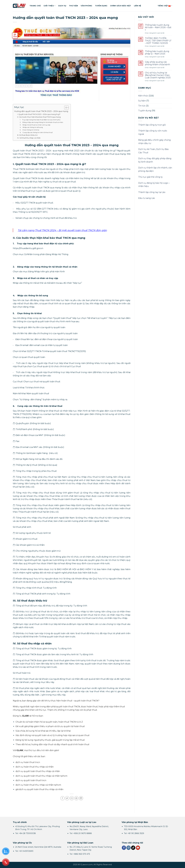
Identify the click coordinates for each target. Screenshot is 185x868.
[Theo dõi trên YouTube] (138, 848)
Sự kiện (142, 101)
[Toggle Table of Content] (65, 108)
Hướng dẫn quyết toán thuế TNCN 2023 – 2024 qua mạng (41, 111)
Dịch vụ (62, 6)
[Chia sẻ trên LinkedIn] (81, 798)
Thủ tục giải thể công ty (150, 177)
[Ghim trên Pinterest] (76, 798)
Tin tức (142, 106)
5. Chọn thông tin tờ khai (29, 130)
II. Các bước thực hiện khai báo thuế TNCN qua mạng (39, 117)
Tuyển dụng (101, 6)
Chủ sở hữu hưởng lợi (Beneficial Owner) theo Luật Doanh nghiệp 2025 (158, 75)
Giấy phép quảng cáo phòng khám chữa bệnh (157, 63)
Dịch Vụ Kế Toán (147, 149)
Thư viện (73, 6)
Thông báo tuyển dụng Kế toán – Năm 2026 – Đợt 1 (158, 27)
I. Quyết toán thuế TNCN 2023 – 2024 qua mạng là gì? (39, 114)
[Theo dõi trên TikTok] (133, 848)
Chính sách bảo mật (121, 6)
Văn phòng (86, 6)
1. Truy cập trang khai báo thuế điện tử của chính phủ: (40, 120)
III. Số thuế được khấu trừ (27, 135)
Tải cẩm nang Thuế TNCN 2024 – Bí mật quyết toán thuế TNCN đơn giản (62, 230)
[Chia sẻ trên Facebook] (63, 798)
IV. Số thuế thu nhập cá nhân (29, 138)
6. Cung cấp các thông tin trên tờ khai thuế (36, 132)
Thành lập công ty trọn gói (152, 125)
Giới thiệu (50, 6)
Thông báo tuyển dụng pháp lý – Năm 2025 (157, 53)
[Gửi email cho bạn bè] (72, 798)
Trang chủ (35, 6)
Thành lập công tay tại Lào (152, 192)
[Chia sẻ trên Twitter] (67, 798)
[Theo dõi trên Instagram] (129, 848)
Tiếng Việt (165, 6)
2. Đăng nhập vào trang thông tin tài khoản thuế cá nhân (41, 122)
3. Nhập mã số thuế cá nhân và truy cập (35, 125)
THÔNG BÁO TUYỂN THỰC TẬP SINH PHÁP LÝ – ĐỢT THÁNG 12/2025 (158, 41)
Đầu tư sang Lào (147, 198)
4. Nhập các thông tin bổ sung (31, 127)
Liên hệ (138, 6)
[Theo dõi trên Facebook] (124, 848)
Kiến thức (143, 96)
